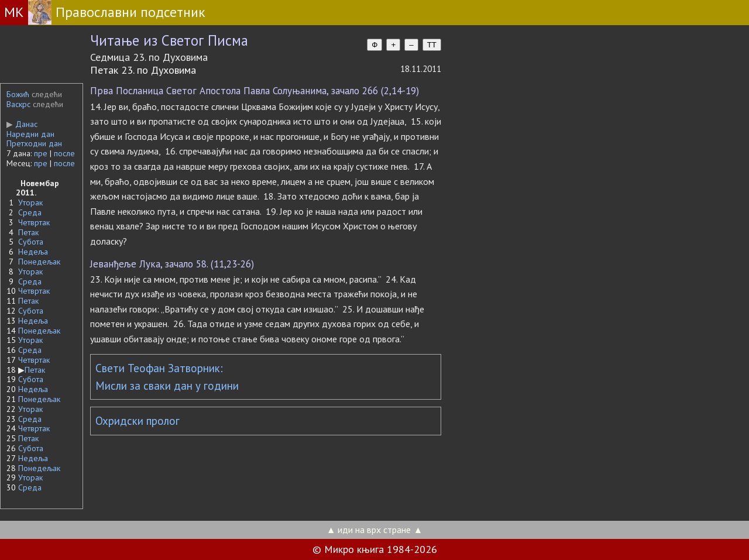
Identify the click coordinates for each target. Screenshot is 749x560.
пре (41, 153)
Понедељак (39, 262)
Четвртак (34, 222)
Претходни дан (34, 143)
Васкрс (18, 104)
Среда (30, 212)
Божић (18, 94)
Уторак (30, 202)
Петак (28, 232)
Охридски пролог (138, 421)
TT (432, 45)
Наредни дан (30, 134)
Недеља (33, 252)
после (64, 153)
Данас (22, 124)
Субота (31, 242)
